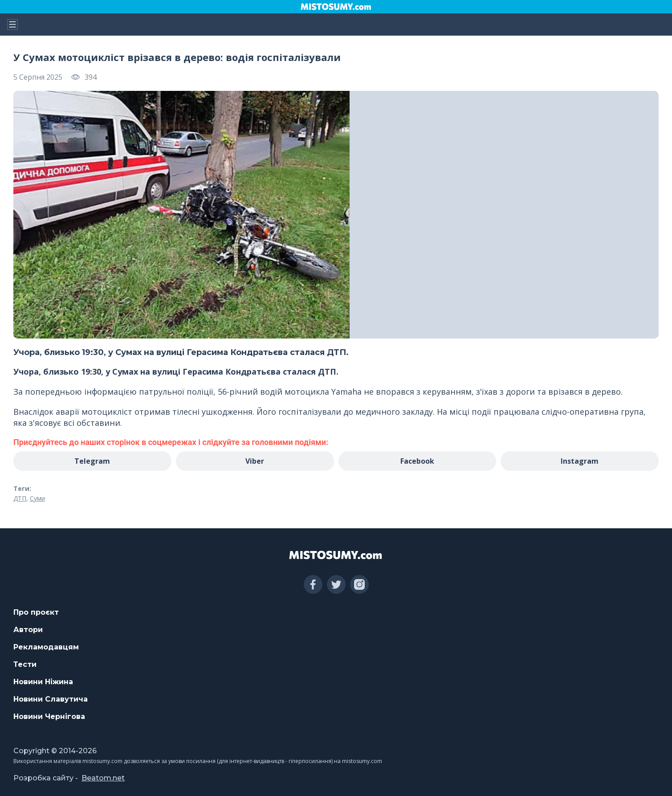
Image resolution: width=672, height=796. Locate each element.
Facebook (417, 461)
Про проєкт (36, 612)
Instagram (580, 461)
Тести (25, 664)
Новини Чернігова (49, 716)
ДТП (20, 498)
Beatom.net (103, 778)
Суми (37, 498)
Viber (255, 461)
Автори (28, 630)
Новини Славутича (51, 699)
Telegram (92, 461)
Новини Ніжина (43, 682)
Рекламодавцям (46, 647)
